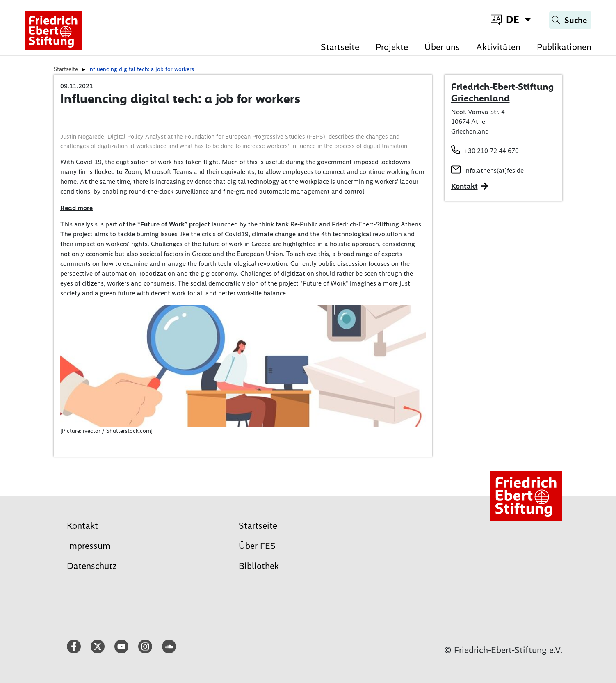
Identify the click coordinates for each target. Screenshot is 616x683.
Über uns (442, 47)
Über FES (257, 546)
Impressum (89, 546)
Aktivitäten (498, 47)
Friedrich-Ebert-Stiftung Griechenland (502, 92)
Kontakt (82, 526)
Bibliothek (259, 566)
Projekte (392, 47)
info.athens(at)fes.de (494, 170)
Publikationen (564, 47)
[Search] (570, 20)
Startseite (340, 47)
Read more (76, 208)
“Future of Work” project (174, 224)
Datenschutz (92, 566)
